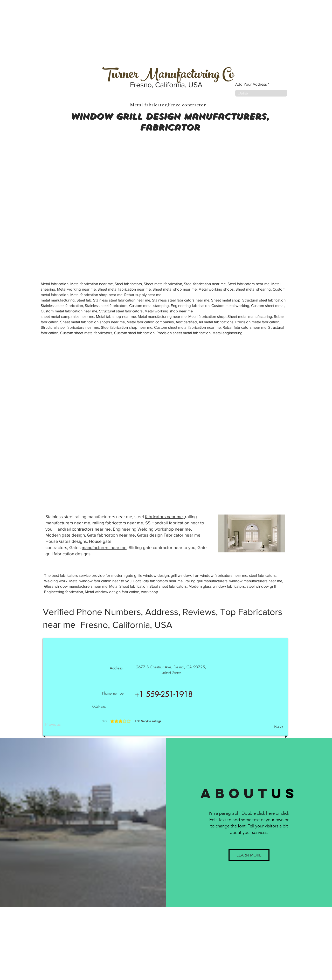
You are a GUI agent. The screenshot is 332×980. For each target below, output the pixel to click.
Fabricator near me (182, 535)
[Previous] (62, 724)
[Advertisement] (39, 32)
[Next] (270, 727)
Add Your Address (251, 84)
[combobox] (261, 93)
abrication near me (117, 535)
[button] (249, 855)
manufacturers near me (104, 547)
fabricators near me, (165, 516)
